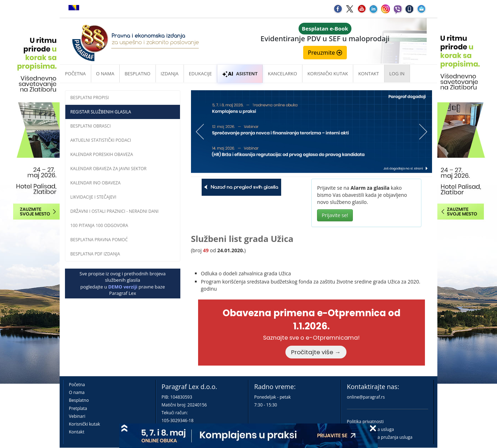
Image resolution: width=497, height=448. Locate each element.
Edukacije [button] (200, 74)
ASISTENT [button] (240, 74)
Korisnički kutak (84, 424)
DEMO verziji (123, 287)
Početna (75, 74)
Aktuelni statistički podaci (101, 140)
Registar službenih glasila (101, 112)
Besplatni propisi (90, 98)
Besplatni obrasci (91, 126)
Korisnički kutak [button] (328, 74)
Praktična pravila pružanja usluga (380, 437)
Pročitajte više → (316, 352)
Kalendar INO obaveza (95, 183)
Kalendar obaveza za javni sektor (108, 169)
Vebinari (77, 416)
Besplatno (138, 74)
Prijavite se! (335, 215)
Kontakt (77, 432)
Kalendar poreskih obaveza (102, 154)
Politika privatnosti (365, 422)
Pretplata (78, 408)
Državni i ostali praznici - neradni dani (114, 211)
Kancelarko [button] (282, 74)
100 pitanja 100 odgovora (99, 225)
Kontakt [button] (368, 74)
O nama (105, 74)
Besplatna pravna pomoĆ (99, 240)
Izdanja (170, 74)
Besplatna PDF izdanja (95, 254)
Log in (397, 74)
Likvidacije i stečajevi (93, 197)
